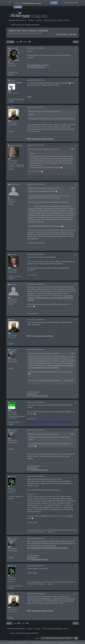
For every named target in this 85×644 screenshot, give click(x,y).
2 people (29, 419)
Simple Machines (23, 642)
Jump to (37, 638)
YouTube (53, 642)
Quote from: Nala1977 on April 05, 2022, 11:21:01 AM (45, 111)
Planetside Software (36, 642)
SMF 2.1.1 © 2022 (14, 642)
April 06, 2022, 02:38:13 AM (36, 107)
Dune (13, 80)
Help (60, 642)
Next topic (72, 34)
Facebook (48, 642)
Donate (51, 139)
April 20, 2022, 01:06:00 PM (36, 594)
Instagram (45, 396)
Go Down (10, 42)
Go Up (9, 623)
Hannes (14, 254)
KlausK (13, 476)
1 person (29, 275)
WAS (12, 107)
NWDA (29, 139)
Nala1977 (14, 48)
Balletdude (15, 184)
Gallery (29, 96)
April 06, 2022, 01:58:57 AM (36, 80)
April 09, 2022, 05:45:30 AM (36, 254)
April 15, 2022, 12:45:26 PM (36, 284)
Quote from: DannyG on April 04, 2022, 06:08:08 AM (45, 149)
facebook (34, 396)
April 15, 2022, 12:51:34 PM (36, 320)
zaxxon (13, 284)
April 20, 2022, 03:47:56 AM (36, 476)
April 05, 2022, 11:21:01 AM (36, 48)
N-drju (13, 402)
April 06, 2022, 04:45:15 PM (36, 145)
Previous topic (62, 34)
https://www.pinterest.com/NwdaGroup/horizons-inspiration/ (47, 548)
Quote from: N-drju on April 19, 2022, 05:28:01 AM (44, 434)
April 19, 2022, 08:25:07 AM (36, 430)
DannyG (14, 350)
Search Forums (71, 3)
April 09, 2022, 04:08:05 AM (36, 184)
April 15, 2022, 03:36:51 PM (36, 350)
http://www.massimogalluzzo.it (36, 67)
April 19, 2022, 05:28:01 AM (36, 402)
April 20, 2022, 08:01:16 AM (36, 538)
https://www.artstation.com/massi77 (38, 65)
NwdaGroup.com (32, 394)
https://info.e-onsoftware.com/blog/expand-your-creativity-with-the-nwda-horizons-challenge (51, 298)
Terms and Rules (66, 642)
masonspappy (16, 145)
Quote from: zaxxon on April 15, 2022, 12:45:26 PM (44, 354)
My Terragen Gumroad (40, 139)
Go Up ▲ (73, 642)
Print (76, 42)
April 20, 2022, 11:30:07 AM (36, 566)
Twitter (40, 396)
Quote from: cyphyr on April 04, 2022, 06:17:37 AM (44, 188)
